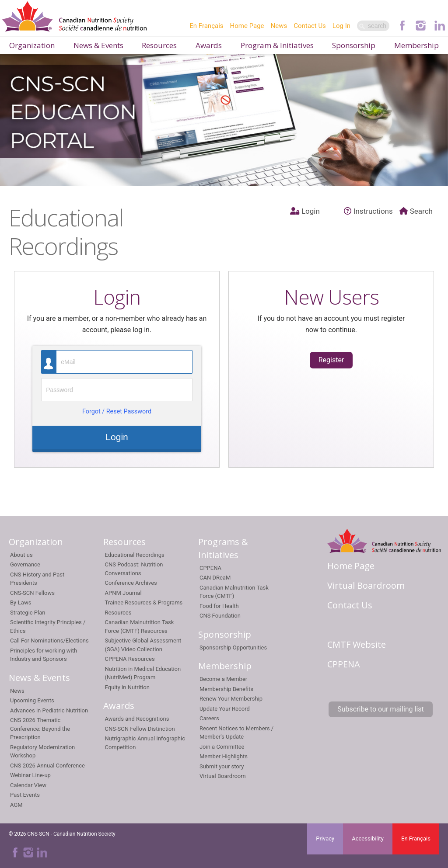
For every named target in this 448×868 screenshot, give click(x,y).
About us (21, 555)
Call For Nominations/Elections (49, 641)
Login (305, 211)
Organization (32, 45)
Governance (25, 564)
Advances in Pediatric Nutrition (49, 710)
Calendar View (28, 785)
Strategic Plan (28, 613)
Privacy (325, 838)
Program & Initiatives (277, 45)
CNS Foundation (220, 616)
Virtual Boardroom (223, 776)
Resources (159, 45)
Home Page (247, 26)
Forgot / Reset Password (117, 411)
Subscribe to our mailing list (381, 709)
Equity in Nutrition (127, 687)
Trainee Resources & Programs (143, 602)
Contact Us (310, 26)
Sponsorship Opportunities (233, 648)
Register (331, 360)
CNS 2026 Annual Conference (47, 766)
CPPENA (210, 568)
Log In (341, 26)
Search (416, 211)
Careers (209, 718)
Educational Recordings (134, 555)
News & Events (98, 45)
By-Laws (21, 602)
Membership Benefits (226, 689)
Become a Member (223, 679)
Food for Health (219, 606)
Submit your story (222, 766)
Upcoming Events (32, 700)
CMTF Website (357, 644)
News (279, 26)
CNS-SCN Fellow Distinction (140, 729)
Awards (209, 45)
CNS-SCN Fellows (32, 593)
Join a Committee (222, 747)
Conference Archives (131, 583)
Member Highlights (224, 756)
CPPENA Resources (129, 659)
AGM (16, 805)
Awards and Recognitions (137, 719)
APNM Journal (123, 593)
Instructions (368, 211)
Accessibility (368, 838)
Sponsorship (354, 45)
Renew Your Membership (231, 699)
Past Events (25, 795)
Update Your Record (225, 709)
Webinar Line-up (30, 775)
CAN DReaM (215, 578)
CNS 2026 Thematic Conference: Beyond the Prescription (40, 729)
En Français (206, 26)
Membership (416, 45)
